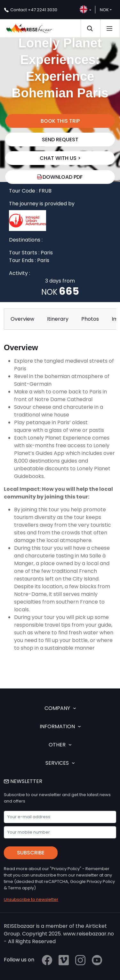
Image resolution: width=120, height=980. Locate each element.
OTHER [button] (60, 745)
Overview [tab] (22, 319)
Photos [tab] (90, 319)
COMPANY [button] (60, 708)
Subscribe (31, 853)
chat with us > (60, 158)
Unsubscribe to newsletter (31, 899)
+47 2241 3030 (34, 10)
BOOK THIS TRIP (60, 121)
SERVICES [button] (60, 763)
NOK (104, 10)
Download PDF (60, 177)
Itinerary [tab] (58, 319)
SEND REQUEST (60, 140)
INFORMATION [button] (60, 726)
